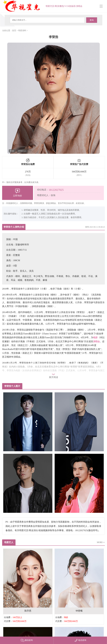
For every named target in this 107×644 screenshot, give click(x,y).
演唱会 (96, 341)
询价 (66, 617)
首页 (14, 31)
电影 (95, 337)
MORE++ (101, 542)
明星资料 (22, 31)
